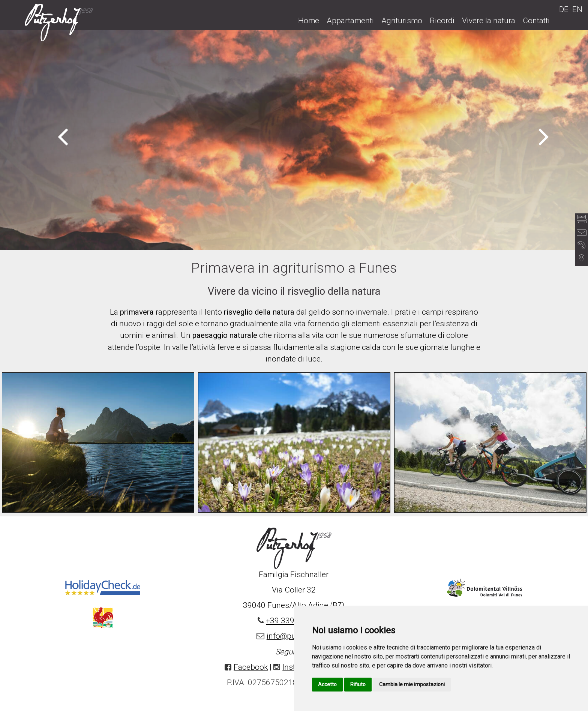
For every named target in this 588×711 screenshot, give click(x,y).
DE (564, 9)
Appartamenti (350, 21)
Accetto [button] (327, 684)
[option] (294, 139)
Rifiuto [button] (358, 684)
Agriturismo (402, 21)
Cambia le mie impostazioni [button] (412, 684)
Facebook (251, 667)
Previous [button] (63, 136)
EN (577, 9)
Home (309, 21)
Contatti (536, 21)
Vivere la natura (489, 21)
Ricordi (442, 21)
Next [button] (544, 136)
